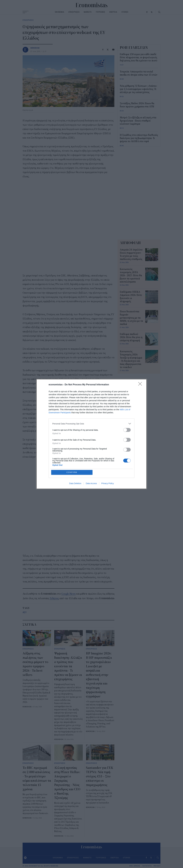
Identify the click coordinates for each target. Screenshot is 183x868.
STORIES (125, 12)
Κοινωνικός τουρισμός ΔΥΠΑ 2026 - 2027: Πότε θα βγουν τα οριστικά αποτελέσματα (131, 276)
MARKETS (88, 12)
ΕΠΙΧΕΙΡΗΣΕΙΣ (74, 12)
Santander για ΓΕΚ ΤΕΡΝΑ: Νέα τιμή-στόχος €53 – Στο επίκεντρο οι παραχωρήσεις (100, 776)
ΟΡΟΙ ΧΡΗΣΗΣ (135, 866)
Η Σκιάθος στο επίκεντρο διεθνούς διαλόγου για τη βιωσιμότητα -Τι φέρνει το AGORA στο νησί (139, 138)
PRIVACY (157, 866)
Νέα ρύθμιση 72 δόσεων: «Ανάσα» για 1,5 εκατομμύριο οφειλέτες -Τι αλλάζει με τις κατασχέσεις (138, 89)
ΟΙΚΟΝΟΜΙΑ (60, 12)
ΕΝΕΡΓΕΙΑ (113, 12)
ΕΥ (25, 612)
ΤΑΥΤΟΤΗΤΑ (147, 866)
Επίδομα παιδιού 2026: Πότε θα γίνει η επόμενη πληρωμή (131, 337)
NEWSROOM (35, 48)
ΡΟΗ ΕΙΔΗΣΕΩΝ (134, 48)
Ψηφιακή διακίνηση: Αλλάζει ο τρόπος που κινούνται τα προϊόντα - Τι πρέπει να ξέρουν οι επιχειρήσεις (68, 666)
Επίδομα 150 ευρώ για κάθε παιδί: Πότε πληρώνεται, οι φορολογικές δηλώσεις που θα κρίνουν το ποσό (139, 58)
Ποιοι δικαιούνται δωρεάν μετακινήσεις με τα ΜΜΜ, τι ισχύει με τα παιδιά (131, 318)
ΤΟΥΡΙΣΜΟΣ (100, 12)
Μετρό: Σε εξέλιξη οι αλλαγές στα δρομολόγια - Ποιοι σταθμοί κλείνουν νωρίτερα (138, 121)
